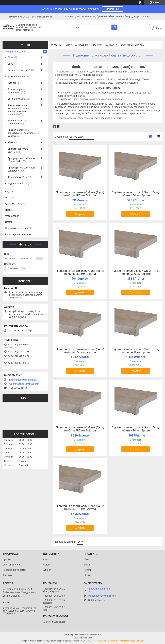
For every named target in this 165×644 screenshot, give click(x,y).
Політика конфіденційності (131, 641)
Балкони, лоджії (16, 77)
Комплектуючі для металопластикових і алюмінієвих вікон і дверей (19, 110)
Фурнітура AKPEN (17, 177)
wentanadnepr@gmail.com (24, 384)
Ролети (88, 570)
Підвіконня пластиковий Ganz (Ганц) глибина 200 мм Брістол (136, 194)
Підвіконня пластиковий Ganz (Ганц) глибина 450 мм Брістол (80, 429)
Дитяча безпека (16, 99)
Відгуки (9, 192)
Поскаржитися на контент (105, 641)
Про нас (97, 45)
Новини (9, 210)
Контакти (111, 45)
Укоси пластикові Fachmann (17, 122)
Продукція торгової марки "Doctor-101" (22, 160)
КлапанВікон (113, 9)
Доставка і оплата (132, 45)
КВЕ (45, 559)
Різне (10, 142)
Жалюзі (12, 83)
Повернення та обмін (14, 570)
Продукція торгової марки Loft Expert (22, 169)
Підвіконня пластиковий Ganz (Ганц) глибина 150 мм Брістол (80, 194)
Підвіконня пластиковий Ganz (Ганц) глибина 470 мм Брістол (136, 429)
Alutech (47, 570)
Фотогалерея (12, 216)
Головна (55, 45)
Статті (8, 222)
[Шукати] (114, 27)
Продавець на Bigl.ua (82, 638)
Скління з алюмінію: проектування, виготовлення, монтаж (23, 133)
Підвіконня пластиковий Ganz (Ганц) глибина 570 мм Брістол (80, 508)
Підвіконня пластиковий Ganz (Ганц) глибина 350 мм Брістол (80, 351)
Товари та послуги (76, 45)
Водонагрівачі (15, 183)
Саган (46, 565)
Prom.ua (98, 635)
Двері (11, 64)
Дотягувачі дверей (18, 70)
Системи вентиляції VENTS (18, 150)
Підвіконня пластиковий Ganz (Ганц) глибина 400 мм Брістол (136, 351)
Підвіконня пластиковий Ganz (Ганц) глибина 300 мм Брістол (136, 272)
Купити (82, 214)
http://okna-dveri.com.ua (23, 380)
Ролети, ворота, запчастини (16, 91)
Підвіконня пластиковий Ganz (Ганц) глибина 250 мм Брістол (80, 272)
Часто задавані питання (18, 234)
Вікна (10, 57)
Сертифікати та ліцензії (18, 228)
